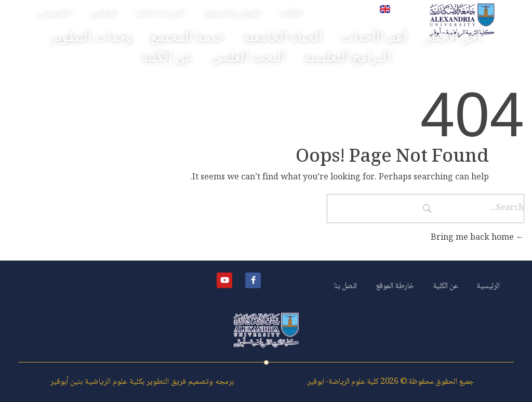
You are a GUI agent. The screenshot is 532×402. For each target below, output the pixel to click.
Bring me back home (477, 238)
